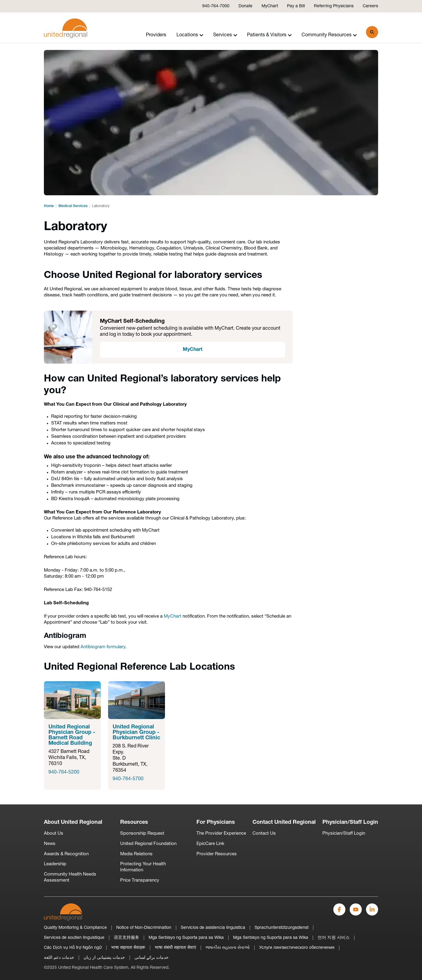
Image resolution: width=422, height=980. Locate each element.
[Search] (372, 32)
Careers (370, 6)
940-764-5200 (64, 772)
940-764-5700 (128, 779)
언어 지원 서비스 (334, 938)
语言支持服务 (127, 938)
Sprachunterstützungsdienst (282, 928)
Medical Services (73, 206)
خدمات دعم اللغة (59, 958)
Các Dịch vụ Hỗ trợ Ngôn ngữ (73, 948)
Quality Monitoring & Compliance (75, 928)
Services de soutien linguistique (74, 938)
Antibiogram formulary (103, 647)
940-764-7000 (216, 6)
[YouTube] (356, 909)
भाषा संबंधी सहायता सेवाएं (175, 948)
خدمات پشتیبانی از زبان (104, 958)
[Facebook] (339, 909)
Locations (190, 35)
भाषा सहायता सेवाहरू (128, 948)
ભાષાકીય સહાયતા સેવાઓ (228, 948)
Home (49, 206)
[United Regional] (63, 912)
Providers (156, 35)
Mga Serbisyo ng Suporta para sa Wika (186, 938)
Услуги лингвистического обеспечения (297, 948)
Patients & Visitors (269, 35)
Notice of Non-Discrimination (144, 928)
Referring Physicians (334, 6)
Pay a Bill (296, 6)
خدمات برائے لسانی (152, 958)
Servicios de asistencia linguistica (213, 928)
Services (225, 35)
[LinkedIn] (372, 909)
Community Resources (329, 35)
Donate (246, 6)
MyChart (270, 6)
